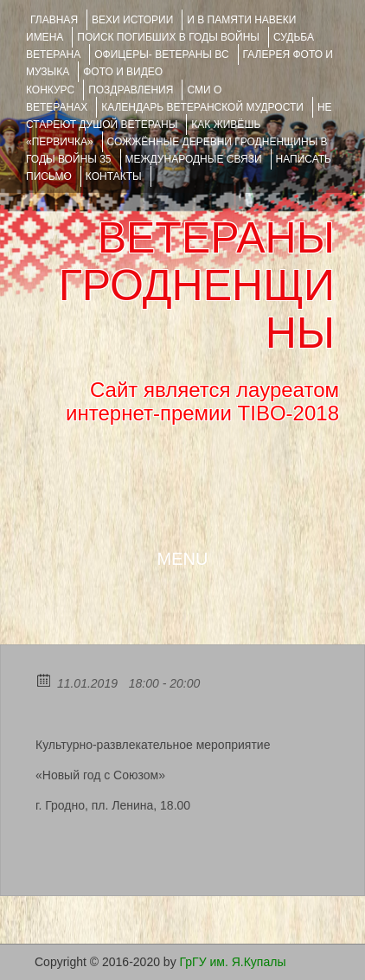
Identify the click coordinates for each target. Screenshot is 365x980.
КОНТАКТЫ (114, 176)
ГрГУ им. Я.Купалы (233, 962)
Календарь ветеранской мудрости (202, 107)
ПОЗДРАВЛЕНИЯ (131, 90)
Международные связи (194, 159)
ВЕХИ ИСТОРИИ (132, 20)
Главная (54, 20)
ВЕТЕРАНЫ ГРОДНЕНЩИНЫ (197, 285)
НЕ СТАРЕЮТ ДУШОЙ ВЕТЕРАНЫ (179, 116)
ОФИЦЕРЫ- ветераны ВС (161, 54)
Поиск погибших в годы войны (168, 37)
